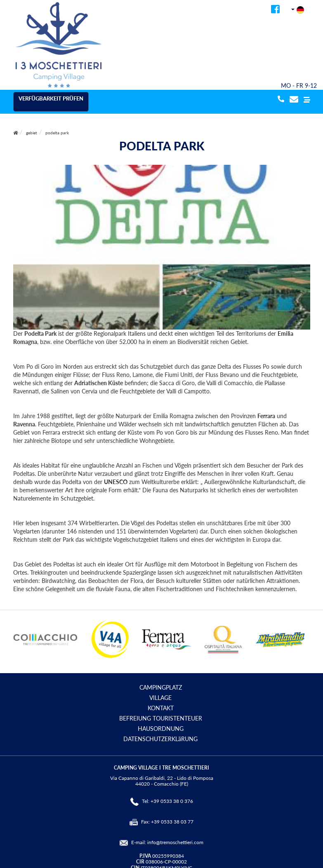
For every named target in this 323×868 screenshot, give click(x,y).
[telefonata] (280, 100)
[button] (307, 100)
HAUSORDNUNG (161, 729)
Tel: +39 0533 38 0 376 (167, 801)
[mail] (294, 100)
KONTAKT (161, 708)
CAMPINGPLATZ (161, 687)
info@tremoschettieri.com (175, 842)
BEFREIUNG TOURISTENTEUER (161, 718)
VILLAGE (160, 698)
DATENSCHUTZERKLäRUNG (160, 739)
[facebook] (275, 11)
